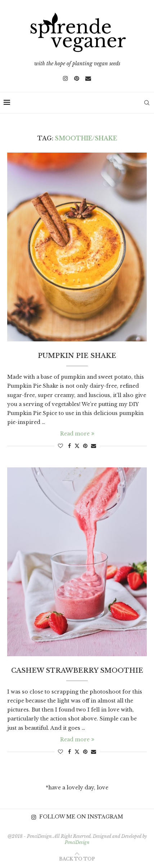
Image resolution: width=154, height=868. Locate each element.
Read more (77, 434)
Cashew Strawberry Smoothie (77, 671)
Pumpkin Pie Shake (77, 356)
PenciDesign (77, 842)
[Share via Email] (94, 446)
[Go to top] (77, 859)
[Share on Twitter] (77, 446)
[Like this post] (60, 446)
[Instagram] (65, 78)
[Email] (88, 78)
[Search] (147, 103)
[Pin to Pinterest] (85, 446)
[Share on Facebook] (69, 446)
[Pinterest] (77, 78)
